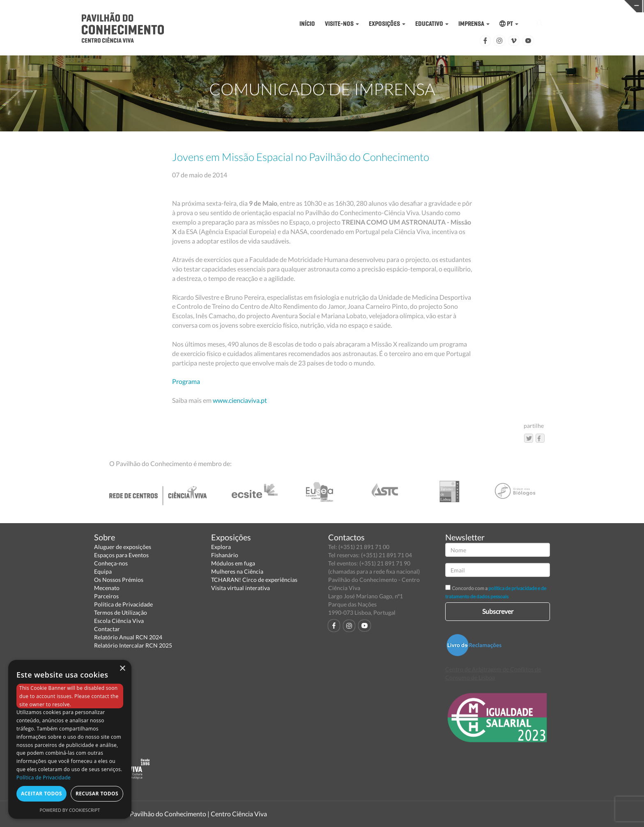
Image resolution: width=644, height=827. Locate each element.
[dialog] (70, 739)
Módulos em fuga (233, 563)
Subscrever (498, 611)
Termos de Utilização (121, 612)
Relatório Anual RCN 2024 (128, 637)
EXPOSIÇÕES (387, 24)
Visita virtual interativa (240, 588)
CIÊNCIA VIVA (455, 6)
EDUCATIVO (432, 24)
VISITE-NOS (342, 24)
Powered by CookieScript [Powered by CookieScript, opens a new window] (70, 810)
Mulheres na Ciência (237, 571)
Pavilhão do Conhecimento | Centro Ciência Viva (198, 814)
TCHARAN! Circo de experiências (254, 580)
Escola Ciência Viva (119, 621)
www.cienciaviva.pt (240, 400)
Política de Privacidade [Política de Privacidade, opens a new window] (44, 778)
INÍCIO (307, 24)
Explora (221, 547)
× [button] (122, 669)
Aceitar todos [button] (41, 794)
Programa (186, 381)
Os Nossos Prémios (119, 580)
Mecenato (107, 588)
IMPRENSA (474, 24)
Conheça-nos (111, 563)
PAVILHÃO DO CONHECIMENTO (316, 6)
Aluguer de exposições (123, 547)
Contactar (107, 629)
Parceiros (106, 596)
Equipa (103, 571)
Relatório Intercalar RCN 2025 (133, 645)
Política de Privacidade (123, 604)
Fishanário (225, 555)
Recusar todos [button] (97, 794)
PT (509, 24)
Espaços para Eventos (121, 555)
